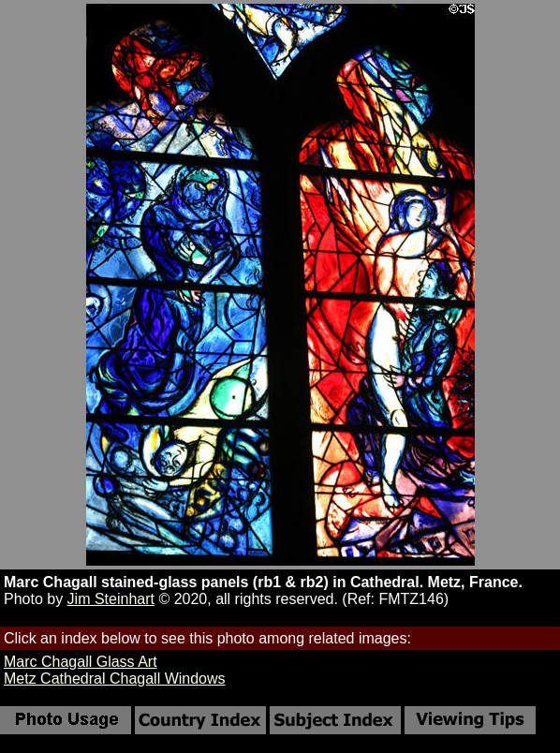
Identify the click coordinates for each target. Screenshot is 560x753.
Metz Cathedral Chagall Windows (115, 679)
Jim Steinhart (111, 599)
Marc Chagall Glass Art (81, 662)
